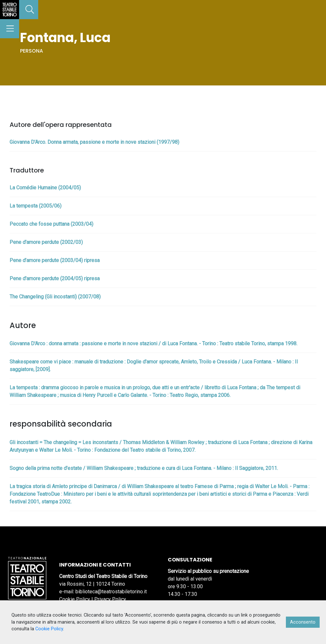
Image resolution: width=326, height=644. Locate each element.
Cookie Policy (75, 599)
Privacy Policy (110, 599)
